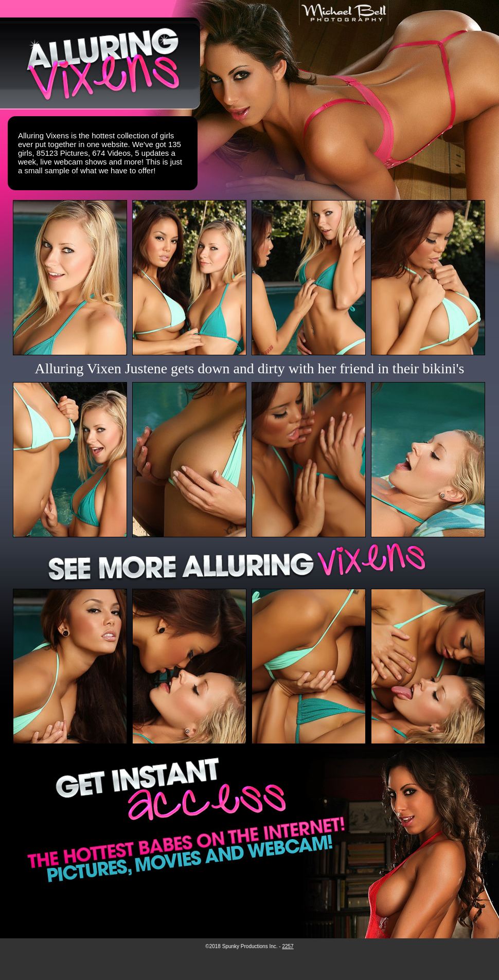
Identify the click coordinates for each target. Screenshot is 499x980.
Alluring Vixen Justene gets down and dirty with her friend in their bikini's (250, 368)
